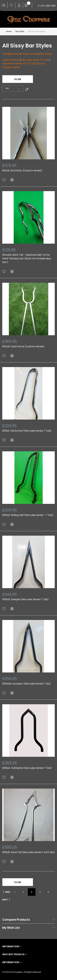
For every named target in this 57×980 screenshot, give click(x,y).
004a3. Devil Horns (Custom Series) (23, 346)
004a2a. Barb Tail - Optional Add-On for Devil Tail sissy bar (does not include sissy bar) (27, 258)
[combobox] (13, 88)
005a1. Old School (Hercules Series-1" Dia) (27, 431)
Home (9, 31)
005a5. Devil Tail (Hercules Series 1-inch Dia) (28, 852)
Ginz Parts (20, 31)
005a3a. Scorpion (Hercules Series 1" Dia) (26, 684)
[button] (4, 180)
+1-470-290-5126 (46, 6)
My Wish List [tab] (11, 928)
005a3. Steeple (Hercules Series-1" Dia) (25, 599)
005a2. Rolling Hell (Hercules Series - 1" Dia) (28, 515)
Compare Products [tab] (16, 920)
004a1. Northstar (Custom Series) (22, 171)
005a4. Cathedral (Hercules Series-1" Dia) (27, 768)
